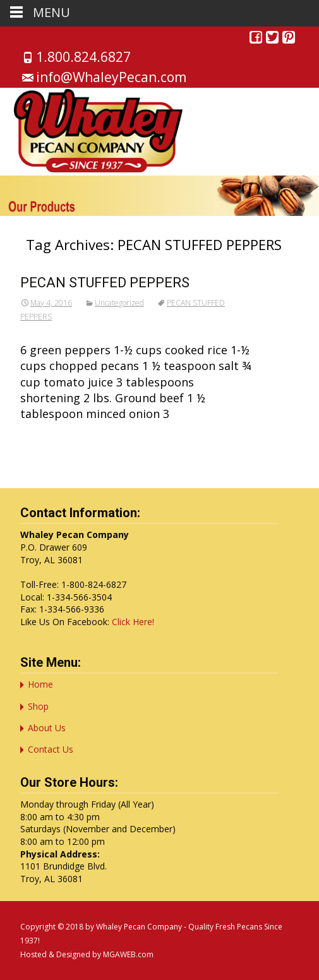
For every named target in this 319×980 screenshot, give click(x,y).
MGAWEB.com (128, 954)
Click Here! (133, 622)
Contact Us (51, 749)
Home (40, 684)
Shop (38, 706)
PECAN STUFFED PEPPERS (105, 283)
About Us (47, 728)
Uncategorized (119, 303)
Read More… (56, 437)
